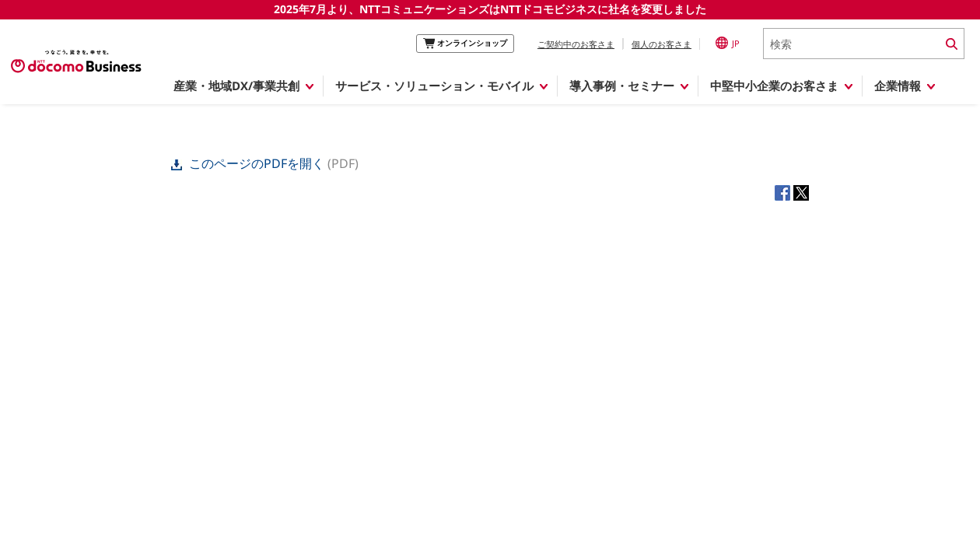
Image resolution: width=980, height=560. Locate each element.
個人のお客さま (661, 44)
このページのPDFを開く (249, 163)
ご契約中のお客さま (576, 44)
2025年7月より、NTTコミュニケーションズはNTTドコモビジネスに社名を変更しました (490, 9)
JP (728, 43)
